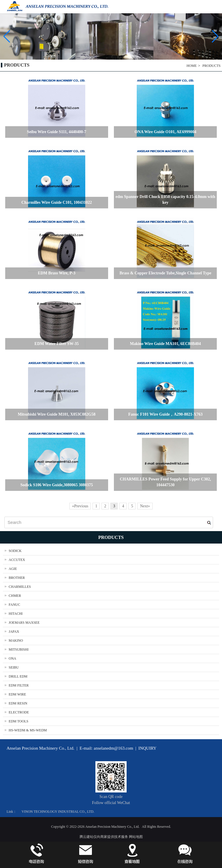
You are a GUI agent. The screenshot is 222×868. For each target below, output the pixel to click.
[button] (215, 36)
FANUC (14, 605)
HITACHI (16, 614)
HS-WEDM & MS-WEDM (28, 730)
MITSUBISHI (19, 649)
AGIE (13, 569)
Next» (145, 506)
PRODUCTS (211, 66)
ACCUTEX (17, 560)
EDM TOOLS (18, 721)
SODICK (15, 551)
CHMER (15, 596)
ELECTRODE (19, 712)
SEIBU (14, 667)
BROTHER (17, 578)
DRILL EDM (18, 676)
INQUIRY (148, 748)
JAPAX (14, 632)
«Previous (80, 506)
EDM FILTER (19, 685)
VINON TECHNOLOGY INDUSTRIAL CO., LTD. (58, 812)
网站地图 (136, 837)
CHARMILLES (20, 587)
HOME (192, 66)
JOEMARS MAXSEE (24, 623)
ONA (12, 658)
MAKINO (16, 641)
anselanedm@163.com (113, 748)
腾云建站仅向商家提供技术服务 (104, 837)
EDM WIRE (17, 694)
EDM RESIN (18, 703)
